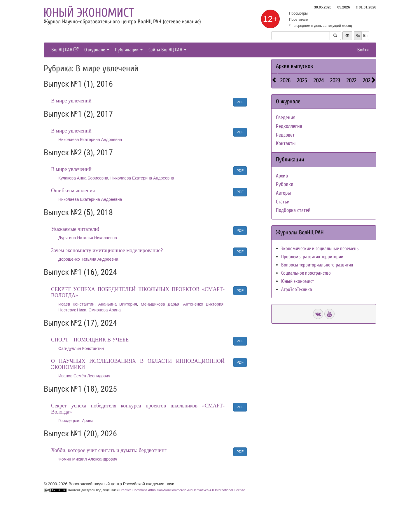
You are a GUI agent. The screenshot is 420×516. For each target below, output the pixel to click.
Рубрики (285, 184)
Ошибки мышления (73, 191)
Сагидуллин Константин (81, 348)
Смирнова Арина (105, 310)
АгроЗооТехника (297, 289)
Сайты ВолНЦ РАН (167, 50)
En (365, 36)
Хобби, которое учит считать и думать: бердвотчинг (109, 450)
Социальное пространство (306, 273)
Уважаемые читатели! (75, 229)
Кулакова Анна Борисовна (83, 178)
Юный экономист (89, 13)
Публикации (129, 50)
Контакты (286, 143)
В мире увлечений (71, 101)
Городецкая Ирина (76, 421)
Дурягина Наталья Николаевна (88, 238)
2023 (335, 80)
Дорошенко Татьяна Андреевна (88, 259)
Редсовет (285, 135)
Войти (363, 50)
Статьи (283, 202)
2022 (351, 80)
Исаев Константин (76, 304)
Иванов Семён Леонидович (84, 376)
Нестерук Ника (72, 310)
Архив (282, 176)
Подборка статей (293, 210)
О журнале (97, 50)
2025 (302, 80)
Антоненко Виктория (203, 304)
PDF (240, 102)
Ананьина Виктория (118, 304)
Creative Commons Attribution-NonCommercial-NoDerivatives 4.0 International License (182, 490)
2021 (367, 80)
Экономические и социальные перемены (320, 249)
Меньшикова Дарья (160, 304)
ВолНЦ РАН (65, 50)
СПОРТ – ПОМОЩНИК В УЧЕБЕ (90, 340)
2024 (319, 80)
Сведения (286, 117)
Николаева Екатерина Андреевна (90, 140)
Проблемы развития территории (312, 257)
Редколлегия (289, 126)
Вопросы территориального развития (317, 265)
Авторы (283, 193)
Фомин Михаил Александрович (88, 459)
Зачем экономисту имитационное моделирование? (107, 250)
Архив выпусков (294, 66)
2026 (285, 80)
